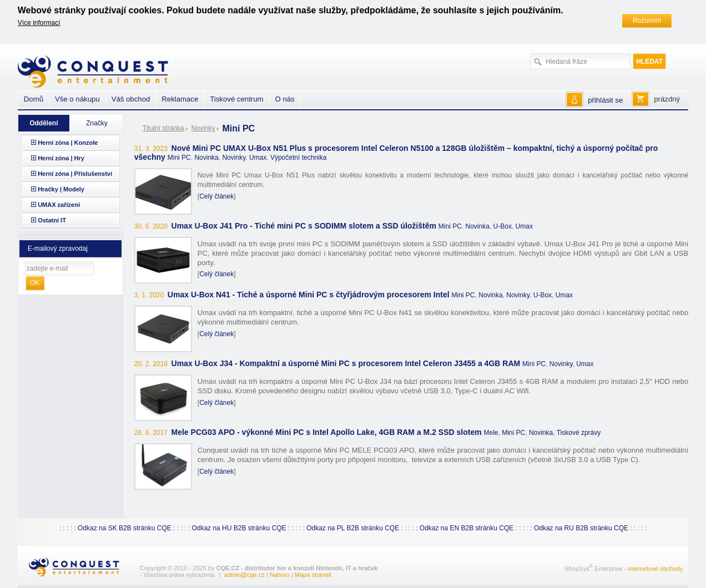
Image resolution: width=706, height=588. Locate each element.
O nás (285, 99)
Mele (491, 433)
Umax (258, 158)
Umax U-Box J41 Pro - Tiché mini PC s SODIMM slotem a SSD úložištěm (305, 226)
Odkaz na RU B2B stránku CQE (581, 528)
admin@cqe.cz (244, 575)
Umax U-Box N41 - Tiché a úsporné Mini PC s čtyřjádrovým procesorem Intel (309, 295)
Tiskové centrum (236, 99)
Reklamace (180, 99)
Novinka (206, 158)
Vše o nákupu (77, 99)
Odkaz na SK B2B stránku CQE (125, 528)
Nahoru (280, 575)
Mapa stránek (313, 575)
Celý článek (216, 196)
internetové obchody (655, 569)
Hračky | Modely (61, 189)
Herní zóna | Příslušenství (75, 174)
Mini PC (179, 158)
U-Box (503, 226)
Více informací (39, 23)
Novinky (203, 128)
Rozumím (647, 21)
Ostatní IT (52, 220)
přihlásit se (605, 100)
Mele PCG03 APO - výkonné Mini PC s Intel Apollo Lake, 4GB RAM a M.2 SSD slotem (327, 432)
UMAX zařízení (59, 205)
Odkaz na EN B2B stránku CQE (467, 528)
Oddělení (44, 123)
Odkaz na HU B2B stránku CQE (239, 528)
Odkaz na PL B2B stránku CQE (353, 528)
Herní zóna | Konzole (68, 143)
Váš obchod (131, 99)
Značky (97, 123)
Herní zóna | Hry (61, 158)
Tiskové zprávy (579, 433)
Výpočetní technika (298, 158)
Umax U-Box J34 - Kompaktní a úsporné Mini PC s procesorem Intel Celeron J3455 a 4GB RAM (346, 363)
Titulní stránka (163, 128)
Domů (34, 99)
